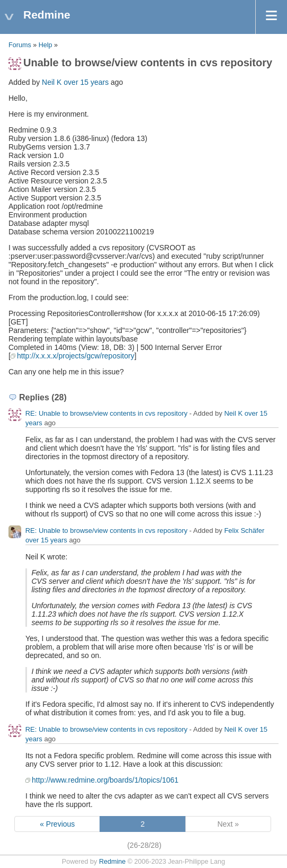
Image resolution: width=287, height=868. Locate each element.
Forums (20, 45)
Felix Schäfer (244, 531)
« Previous (57, 824)
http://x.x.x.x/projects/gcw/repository (76, 356)
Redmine (112, 862)
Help (46, 45)
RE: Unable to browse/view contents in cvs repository (106, 413)
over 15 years (86, 82)
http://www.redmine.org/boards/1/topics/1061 (105, 780)
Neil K (52, 82)
